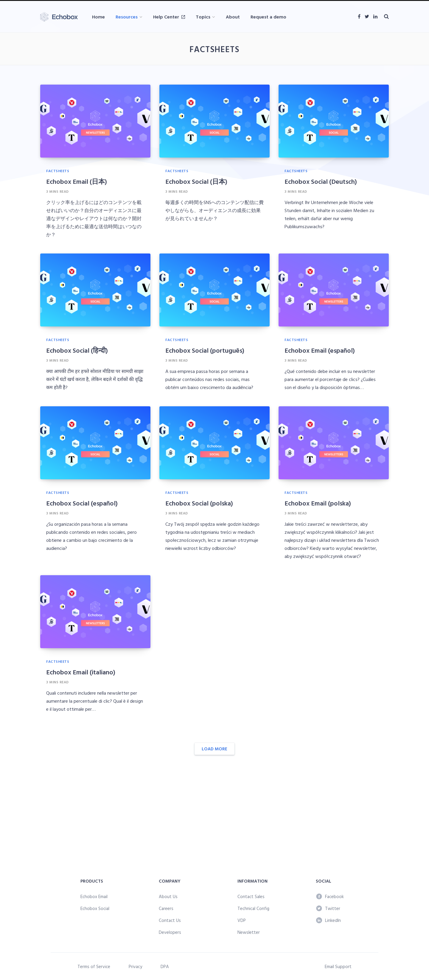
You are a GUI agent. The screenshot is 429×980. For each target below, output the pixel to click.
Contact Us (170, 920)
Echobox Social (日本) (196, 181)
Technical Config (253, 908)
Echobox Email (94, 896)
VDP (242, 920)
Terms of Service (94, 966)
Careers (166, 908)
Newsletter (249, 932)
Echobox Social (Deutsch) (321, 181)
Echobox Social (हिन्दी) (77, 350)
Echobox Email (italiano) (81, 672)
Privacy (135, 966)
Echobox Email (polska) (318, 503)
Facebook (330, 896)
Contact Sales (251, 896)
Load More (214, 749)
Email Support (338, 966)
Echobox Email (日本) (77, 181)
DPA (165, 966)
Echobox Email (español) (320, 350)
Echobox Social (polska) (199, 503)
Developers (170, 932)
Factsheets (58, 171)
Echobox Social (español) (82, 503)
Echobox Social (95, 908)
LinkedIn (328, 920)
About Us (168, 896)
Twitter (328, 908)
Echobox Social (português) (205, 350)
